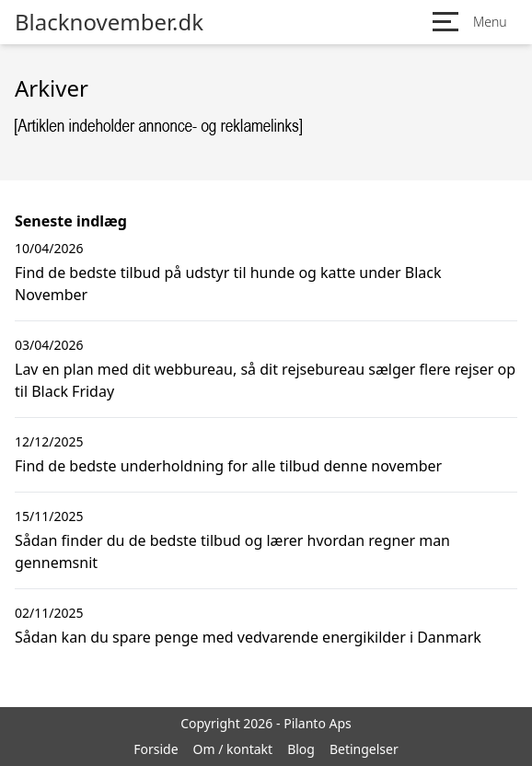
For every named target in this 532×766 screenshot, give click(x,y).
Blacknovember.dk (109, 22)
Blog (301, 749)
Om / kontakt (233, 749)
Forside (156, 749)
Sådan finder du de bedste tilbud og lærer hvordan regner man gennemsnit (232, 551)
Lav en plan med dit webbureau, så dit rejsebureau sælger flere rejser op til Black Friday (265, 380)
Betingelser (364, 749)
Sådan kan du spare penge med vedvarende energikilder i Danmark (248, 637)
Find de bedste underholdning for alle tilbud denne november (228, 466)
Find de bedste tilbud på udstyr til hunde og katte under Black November (228, 284)
